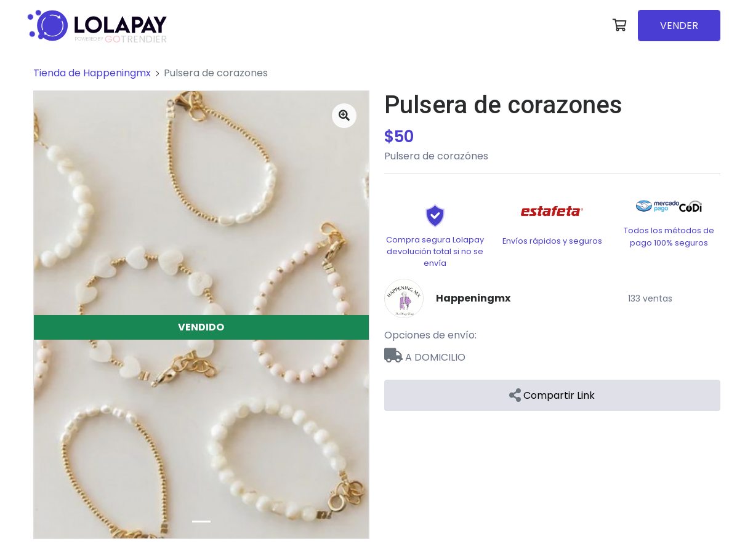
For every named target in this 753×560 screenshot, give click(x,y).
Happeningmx (473, 298)
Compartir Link (552, 395)
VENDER (679, 26)
